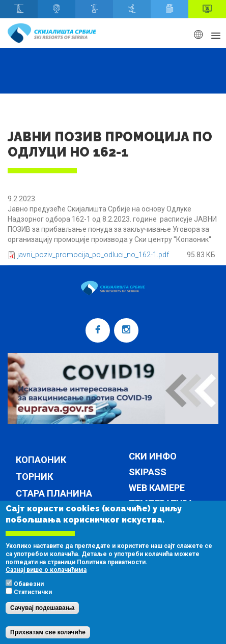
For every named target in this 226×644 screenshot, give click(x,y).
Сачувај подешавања (42, 622)
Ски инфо (153, 457)
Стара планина (54, 493)
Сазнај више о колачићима (46, 584)
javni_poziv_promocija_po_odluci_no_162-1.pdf (93, 255)
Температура (161, 504)
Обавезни (29, 598)
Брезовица (43, 510)
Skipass (148, 472)
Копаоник (41, 460)
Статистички (33, 606)
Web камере (157, 488)
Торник (34, 477)
